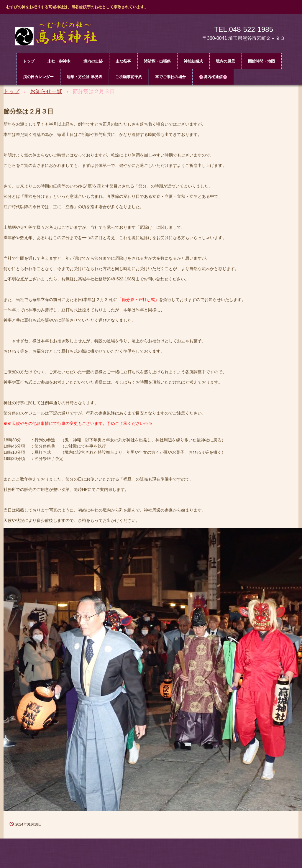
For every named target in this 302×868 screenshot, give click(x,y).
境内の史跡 (93, 61)
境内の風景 (225, 61)
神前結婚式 (193, 61)
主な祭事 (123, 61)
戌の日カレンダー (38, 77)
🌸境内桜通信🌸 (213, 77)
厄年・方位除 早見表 (84, 77)
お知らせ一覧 (46, 91)
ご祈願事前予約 (129, 77)
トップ (29, 61)
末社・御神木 (59, 61)
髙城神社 (60, 35)
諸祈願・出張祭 (157, 61)
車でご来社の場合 (170, 77)
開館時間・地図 (261, 61)
